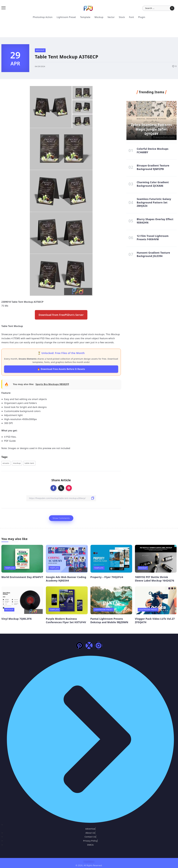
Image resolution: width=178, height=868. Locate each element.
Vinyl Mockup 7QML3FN (17, 619)
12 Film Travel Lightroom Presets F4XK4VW (153, 238)
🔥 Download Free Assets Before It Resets (61, 369)
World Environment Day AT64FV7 (22, 577)
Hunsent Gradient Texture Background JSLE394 (153, 255)
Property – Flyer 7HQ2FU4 (107, 577)
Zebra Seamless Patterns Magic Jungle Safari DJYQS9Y (152, 129)
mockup (17, 463)
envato (6, 463)
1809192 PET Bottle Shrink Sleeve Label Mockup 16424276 (155, 579)
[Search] (159, 8)
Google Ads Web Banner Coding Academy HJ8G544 (66, 579)
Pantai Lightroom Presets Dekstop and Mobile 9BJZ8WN (109, 620)
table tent (29, 463)
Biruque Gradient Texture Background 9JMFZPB (153, 167)
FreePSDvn (89, 862)
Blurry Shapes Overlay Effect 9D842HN (155, 221)
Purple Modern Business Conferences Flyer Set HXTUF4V (66, 620)
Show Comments (61, 518)
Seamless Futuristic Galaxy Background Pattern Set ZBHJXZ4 (154, 203)
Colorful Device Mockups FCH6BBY (153, 150)
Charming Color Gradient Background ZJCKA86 (153, 184)
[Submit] (172, 8)
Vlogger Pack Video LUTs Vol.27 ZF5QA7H (155, 620)
